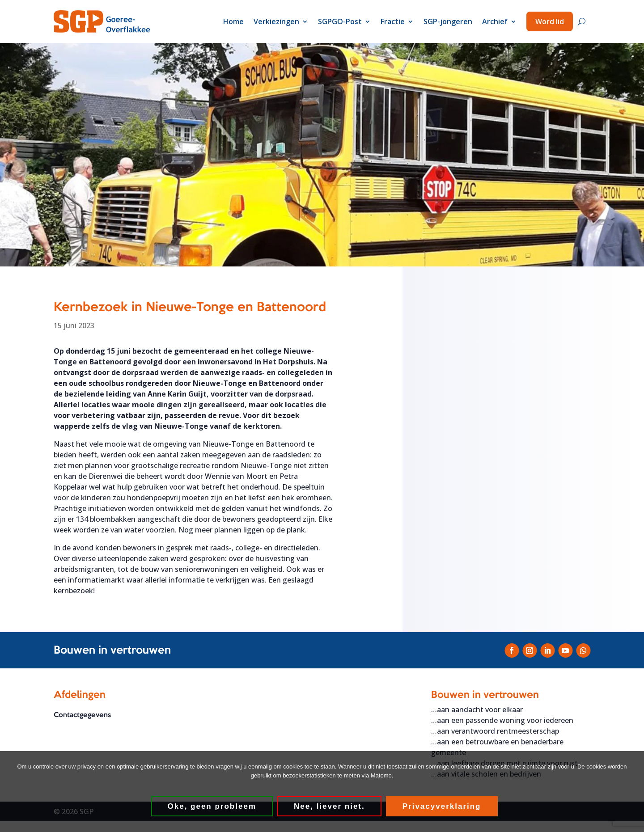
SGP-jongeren (448, 21)
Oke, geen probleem (212, 806)
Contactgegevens (82, 716)
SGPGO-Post (340, 21)
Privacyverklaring (442, 806)
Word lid (550, 21)
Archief (495, 21)
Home (233, 21)
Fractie (393, 21)
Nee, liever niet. (329, 806)
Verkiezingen (276, 21)
